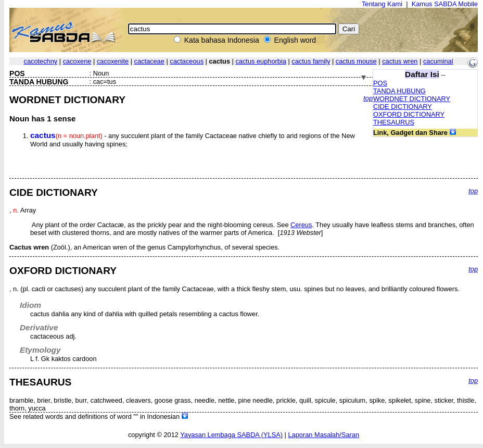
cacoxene (77, 61)
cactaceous (187, 61)
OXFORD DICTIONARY (409, 114)
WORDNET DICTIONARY (412, 99)
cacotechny (41, 61)
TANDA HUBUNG (399, 91)
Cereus (301, 225)
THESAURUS (394, 122)
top (368, 98)
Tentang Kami (382, 4)
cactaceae (149, 61)
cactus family (311, 61)
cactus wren (400, 61)
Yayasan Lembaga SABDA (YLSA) (231, 435)
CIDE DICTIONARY (403, 107)
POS (380, 83)
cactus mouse (356, 61)
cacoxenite (113, 61)
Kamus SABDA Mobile (445, 4)
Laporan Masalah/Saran (323, 435)
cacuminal (438, 61)
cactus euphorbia (260, 61)
